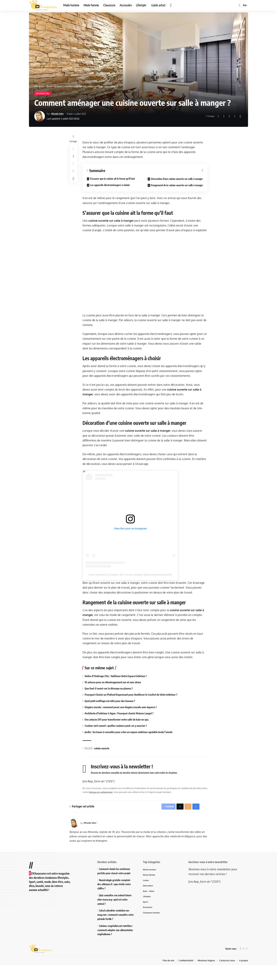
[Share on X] (224, 117)
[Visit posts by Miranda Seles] (40, 117)
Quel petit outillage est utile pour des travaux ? (113, 715)
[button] (171, 5)
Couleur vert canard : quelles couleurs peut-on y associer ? (119, 739)
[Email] (229, 117)
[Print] (235, 117)
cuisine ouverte (103, 762)
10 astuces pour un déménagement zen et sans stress (116, 696)
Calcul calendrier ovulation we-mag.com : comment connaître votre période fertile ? (116, 930)
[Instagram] (247, 963)
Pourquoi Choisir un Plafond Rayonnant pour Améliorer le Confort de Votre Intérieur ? (135, 708)
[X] (243, 963)
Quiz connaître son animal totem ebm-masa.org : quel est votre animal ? (114, 914)
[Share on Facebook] (218, 117)
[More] (240, 117)
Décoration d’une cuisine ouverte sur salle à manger (171, 182)
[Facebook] (240, 963)
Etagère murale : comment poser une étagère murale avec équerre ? (125, 721)
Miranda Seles (59, 115)
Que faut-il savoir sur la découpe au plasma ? (111, 702)
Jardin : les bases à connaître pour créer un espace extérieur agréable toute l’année (133, 746)
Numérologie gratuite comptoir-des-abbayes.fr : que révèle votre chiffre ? (114, 899)
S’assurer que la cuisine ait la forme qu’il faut (113, 180)
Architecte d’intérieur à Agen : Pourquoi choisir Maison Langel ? (122, 727)
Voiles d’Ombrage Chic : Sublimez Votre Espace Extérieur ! (119, 689)
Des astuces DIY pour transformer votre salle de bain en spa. (120, 733)
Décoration (44, 94)
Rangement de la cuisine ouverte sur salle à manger (172, 192)
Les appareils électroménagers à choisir (111, 186)
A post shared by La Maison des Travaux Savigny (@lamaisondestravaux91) (131, 588)
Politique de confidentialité (109, 806)
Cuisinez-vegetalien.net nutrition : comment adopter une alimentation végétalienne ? (115, 945)
